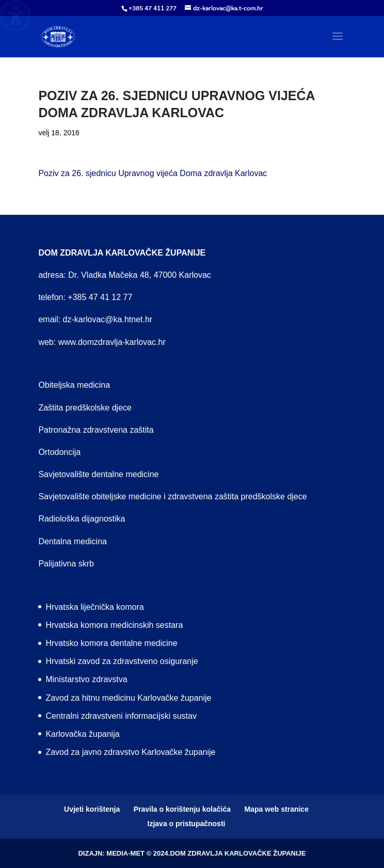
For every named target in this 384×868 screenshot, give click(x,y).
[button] (338, 43)
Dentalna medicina (73, 541)
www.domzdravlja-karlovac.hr (112, 342)
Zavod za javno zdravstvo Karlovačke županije (130, 752)
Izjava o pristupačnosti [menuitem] (187, 824)
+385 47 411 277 (153, 8)
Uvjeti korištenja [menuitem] (92, 809)
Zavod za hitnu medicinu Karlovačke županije (128, 698)
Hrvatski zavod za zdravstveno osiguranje (122, 661)
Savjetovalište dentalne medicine (98, 474)
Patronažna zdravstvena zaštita (96, 430)
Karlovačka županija (82, 734)
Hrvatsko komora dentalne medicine (111, 643)
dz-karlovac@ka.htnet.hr (108, 319)
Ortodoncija (59, 452)
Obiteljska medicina (74, 385)
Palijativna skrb (66, 564)
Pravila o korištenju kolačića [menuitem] (182, 809)
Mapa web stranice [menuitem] (276, 809)
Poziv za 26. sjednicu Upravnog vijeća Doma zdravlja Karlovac (153, 173)
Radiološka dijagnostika (82, 519)
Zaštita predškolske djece (85, 408)
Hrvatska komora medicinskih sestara (114, 625)
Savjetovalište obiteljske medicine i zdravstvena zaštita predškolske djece (172, 496)
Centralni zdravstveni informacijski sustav (121, 716)
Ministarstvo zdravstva (86, 679)
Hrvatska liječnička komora (94, 607)
